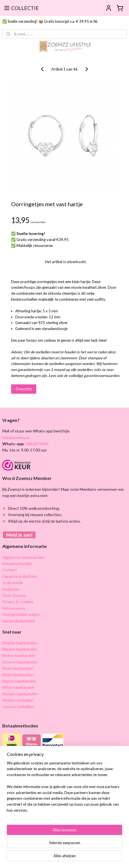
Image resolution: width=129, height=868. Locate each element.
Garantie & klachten (20, 576)
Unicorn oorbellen (18, 707)
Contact (10, 570)
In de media (12, 583)
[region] (64, 789)
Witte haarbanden (18, 687)
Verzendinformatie (19, 621)
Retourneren (14, 608)
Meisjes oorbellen (18, 700)
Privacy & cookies (18, 602)
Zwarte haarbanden (20, 643)
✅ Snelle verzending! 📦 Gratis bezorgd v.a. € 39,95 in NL (50, 21)
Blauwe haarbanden (20, 649)
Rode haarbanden (18, 668)
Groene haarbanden (20, 662)
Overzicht (24, 389)
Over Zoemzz (14, 595)
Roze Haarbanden (18, 675)
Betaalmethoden (17, 563)
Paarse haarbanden (19, 681)
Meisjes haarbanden (20, 694)
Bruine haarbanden (19, 655)
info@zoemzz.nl (16, 437)
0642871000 (36, 444)
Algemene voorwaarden (23, 557)
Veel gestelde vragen (21, 614)
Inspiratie (11, 589)
